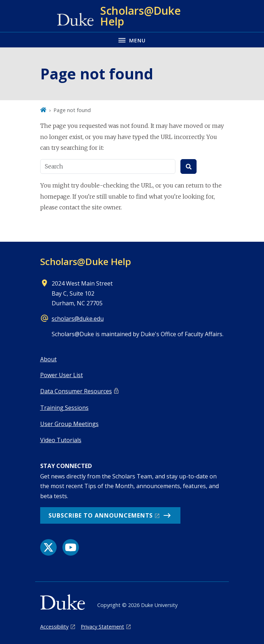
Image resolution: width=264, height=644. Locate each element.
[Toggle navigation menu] (132, 40)
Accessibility (54, 627)
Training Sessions (64, 408)
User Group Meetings (69, 424)
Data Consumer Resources (76, 391)
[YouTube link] (71, 547)
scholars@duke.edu (78, 319)
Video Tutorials (61, 440)
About (48, 359)
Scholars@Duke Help (86, 261)
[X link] (48, 547)
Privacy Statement (102, 627)
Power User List (62, 375)
